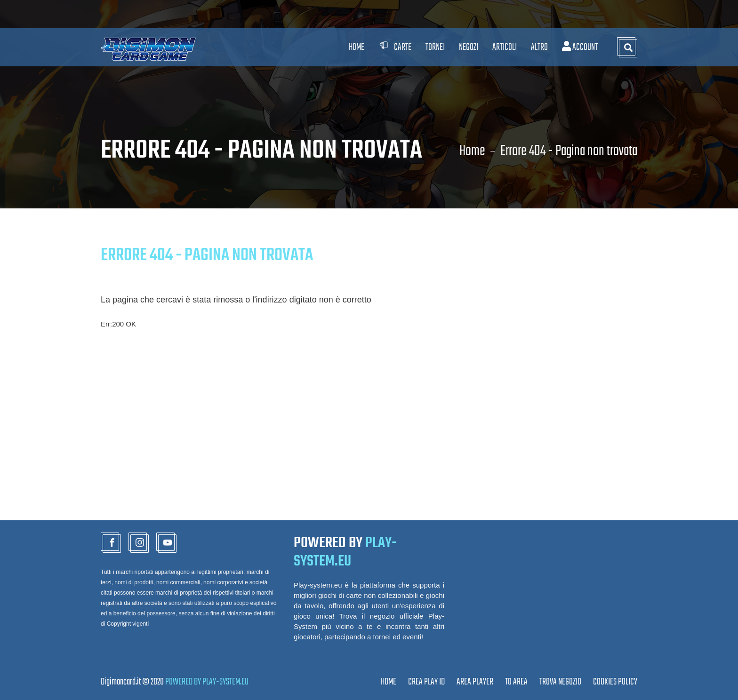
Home (357, 47)
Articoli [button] (505, 47)
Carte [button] (395, 47)
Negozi (469, 47)
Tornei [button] (435, 47)
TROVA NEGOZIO (560, 682)
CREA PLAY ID (426, 682)
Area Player (475, 682)
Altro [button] (539, 47)
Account (580, 47)
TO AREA (516, 682)
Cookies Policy (615, 682)
